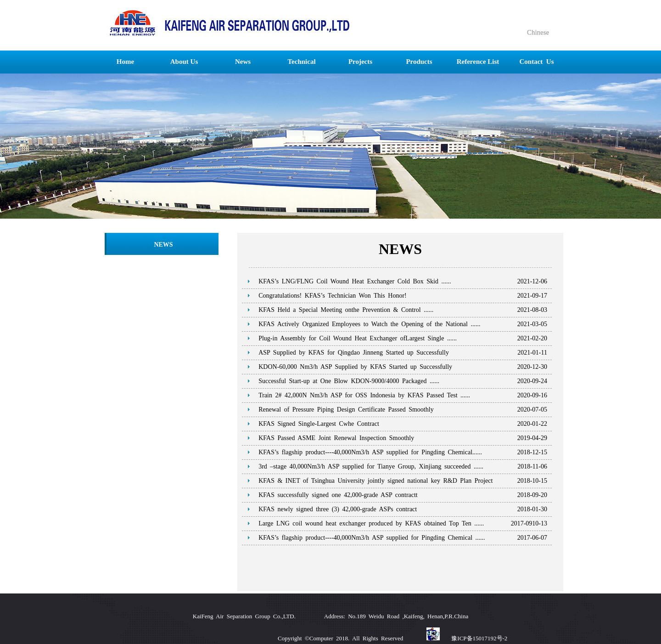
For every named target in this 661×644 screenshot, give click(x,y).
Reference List (478, 62)
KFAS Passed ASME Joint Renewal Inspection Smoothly (336, 438)
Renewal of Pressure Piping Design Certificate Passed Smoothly (346, 410)
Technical (301, 62)
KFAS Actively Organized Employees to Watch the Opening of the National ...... (369, 324)
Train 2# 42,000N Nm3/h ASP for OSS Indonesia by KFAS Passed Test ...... (364, 395)
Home (125, 62)
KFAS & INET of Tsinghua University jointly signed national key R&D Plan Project (375, 481)
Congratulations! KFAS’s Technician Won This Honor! (333, 296)
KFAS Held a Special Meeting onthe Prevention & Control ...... (346, 310)
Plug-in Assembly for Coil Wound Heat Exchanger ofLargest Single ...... (358, 338)
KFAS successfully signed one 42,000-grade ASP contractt (338, 495)
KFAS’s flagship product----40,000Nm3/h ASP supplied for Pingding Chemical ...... (372, 538)
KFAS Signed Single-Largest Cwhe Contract (319, 424)
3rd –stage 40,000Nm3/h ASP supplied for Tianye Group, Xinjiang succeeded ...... (371, 466)
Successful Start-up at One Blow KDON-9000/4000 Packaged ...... (349, 381)
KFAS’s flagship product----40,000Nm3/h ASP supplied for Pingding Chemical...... (370, 452)
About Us (184, 62)
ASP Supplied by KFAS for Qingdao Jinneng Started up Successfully (354, 353)
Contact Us (537, 62)
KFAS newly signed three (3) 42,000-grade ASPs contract (338, 509)
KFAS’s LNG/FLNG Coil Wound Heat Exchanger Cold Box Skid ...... (355, 281)
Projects (360, 62)
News (243, 62)
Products (419, 62)
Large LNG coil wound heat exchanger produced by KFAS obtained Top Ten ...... (371, 523)
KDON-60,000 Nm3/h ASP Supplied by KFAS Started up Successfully (355, 367)
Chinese (537, 32)
